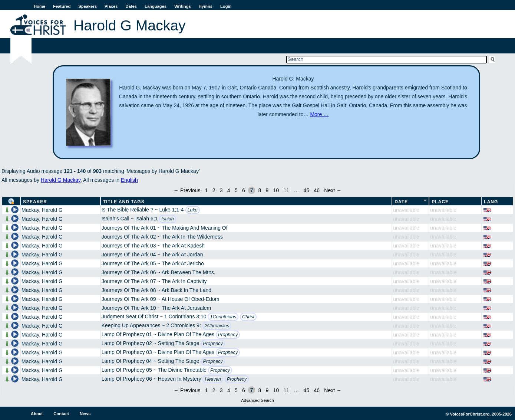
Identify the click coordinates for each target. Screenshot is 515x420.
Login (226, 6)
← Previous (187, 190)
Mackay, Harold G (42, 210)
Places (111, 6)
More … (319, 114)
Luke (193, 210)
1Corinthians (223, 317)
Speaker (35, 202)
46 (317, 190)
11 (286, 190)
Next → (333, 190)
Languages (156, 6)
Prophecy (228, 335)
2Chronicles (217, 326)
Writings (183, 6)
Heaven (213, 379)
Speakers (88, 6)
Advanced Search (257, 400)
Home (39, 6)
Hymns (206, 6)
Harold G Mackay (61, 180)
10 (276, 190)
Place (440, 202)
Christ (248, 317)
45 (307, 190)
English (129, 180)
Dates (131, 6)
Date (401, 202)
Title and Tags (124, 202)
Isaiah (168, 219)
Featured (62, 6)
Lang (491, 202)
